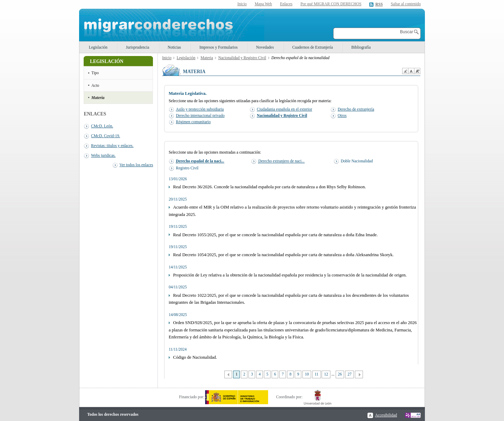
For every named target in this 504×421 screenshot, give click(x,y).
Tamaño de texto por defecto (411, 71)
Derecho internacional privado (200, 115)
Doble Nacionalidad (357, 161)
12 (326, 374)
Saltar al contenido (406, 4)
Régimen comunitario (193, 122)
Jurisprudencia (138, 47)
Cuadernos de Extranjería (313, 47)
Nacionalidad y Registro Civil (242, 58)
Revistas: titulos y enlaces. (112, 146)
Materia (98, 98)
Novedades (265, 47)
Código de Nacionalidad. (195, 357)
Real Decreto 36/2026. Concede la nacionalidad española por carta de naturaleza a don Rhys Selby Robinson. (270, 187)
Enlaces (286, 4)
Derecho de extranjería (356, 109)
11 (317, 374)
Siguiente (359, 375)
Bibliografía (361, 47)
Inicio (242, 4)
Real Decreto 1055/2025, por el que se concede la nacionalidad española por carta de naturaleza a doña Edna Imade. (276, 235)
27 (349, 374)
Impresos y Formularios (219, 47)
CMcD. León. (102, 126)
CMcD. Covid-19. (106, 136)
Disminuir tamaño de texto (405, 71)
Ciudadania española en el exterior (285, 109)
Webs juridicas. (103, 155)
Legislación (98, 47)
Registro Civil (187, 168)
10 (307, 374)
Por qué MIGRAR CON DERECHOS (331, 4)
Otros (342, 115)
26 (340, 374)
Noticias (174, 47)
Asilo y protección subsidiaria (200, 109)
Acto (95, 85)
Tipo (95, 73)
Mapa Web (263, 4)
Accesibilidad (386, 415)
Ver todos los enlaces (136, 165)
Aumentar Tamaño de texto (417, 71)
